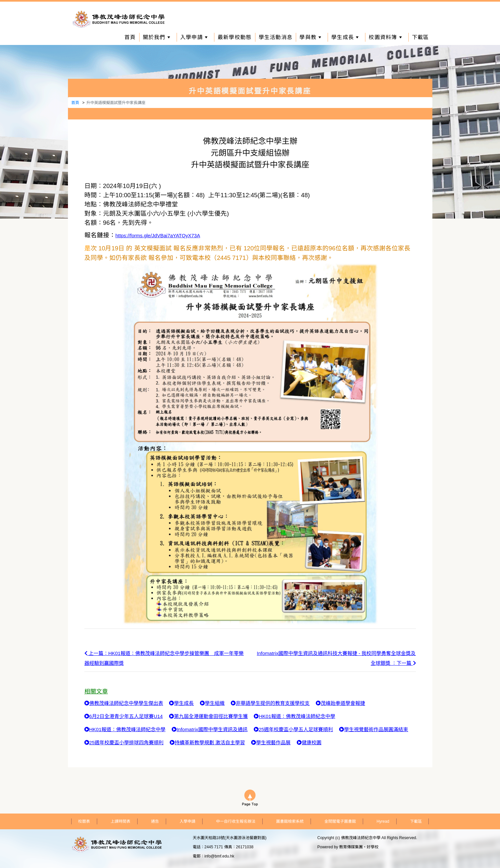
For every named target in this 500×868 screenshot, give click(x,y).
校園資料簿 (385, 37)
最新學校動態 (235, 37)
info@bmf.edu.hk (219, 856)
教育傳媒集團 (351, 847)
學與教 (310, 37)
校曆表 (84, 821)
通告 (155, 821)
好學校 (373, 847)
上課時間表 (120, 821)
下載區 (421, 37)
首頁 (130, 37)
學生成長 (345, 37)
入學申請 (194, 37)
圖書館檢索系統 (290, 821)
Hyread (383, 821)
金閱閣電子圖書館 (340, 821)
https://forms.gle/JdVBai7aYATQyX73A (158, 235)
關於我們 (156, 37)
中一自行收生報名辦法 (236, 821)
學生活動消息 (276, 37)
